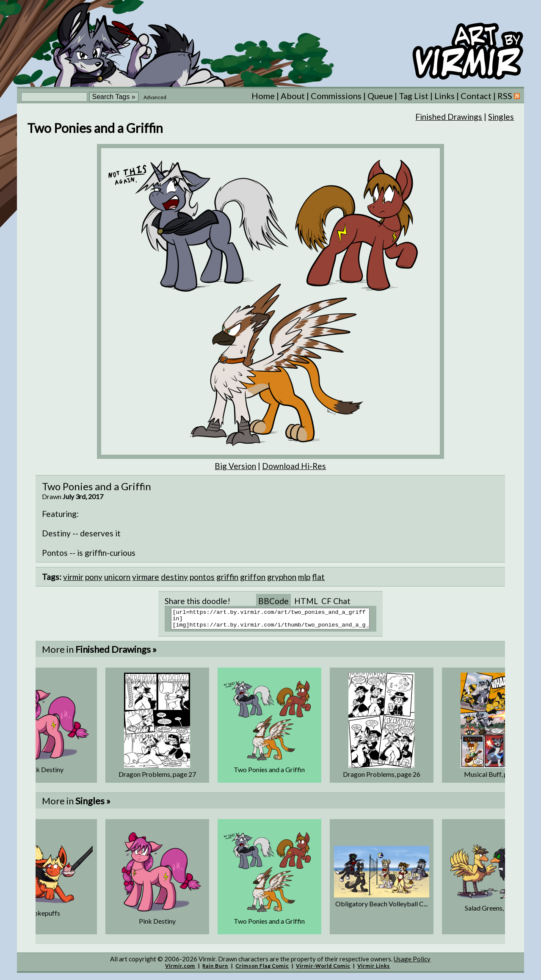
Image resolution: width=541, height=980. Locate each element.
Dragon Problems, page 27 (157, 778)
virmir (73, 577)
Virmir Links (374, 970)
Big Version (235, 466)
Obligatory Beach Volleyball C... (381, 907)
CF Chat (336, 601)
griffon (253, 577)
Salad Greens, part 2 (494, 912)
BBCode (273, 601)
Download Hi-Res (294, 466)
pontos (202, 577)
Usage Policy (412, 963)
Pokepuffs (45, 917)
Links (444, 96)
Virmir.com (180, 970)
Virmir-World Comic (323, 970)
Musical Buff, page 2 (494, 778)
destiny (174, 577)
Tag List (414, 96)
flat (318, 577)
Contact (476, 96)
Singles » (93, 805)
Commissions (336, 96)
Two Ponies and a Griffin (269, 773)
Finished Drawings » (116, 653)
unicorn (117, 577)
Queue (380, 96)
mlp (304, 577)
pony (94, 577)
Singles (501, 117)
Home (263, 96)
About (293, 96)
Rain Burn (215, 970)
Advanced (155, 97)
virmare (146, 577)
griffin (227, 577)
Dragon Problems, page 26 (382, 778)
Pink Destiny (45, 773)
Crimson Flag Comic (262, 970)
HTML (306, 601)
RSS (509, 96)
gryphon (282, 577)
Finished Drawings (449, 117)
